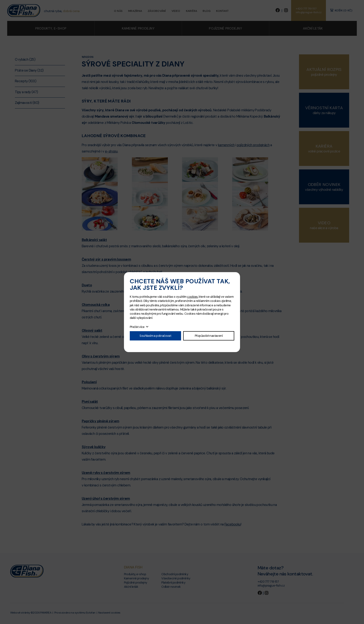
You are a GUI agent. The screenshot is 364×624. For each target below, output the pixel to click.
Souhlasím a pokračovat (155, 336)
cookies (192, 297)
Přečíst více (137, 327)
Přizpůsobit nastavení (209, 336)
